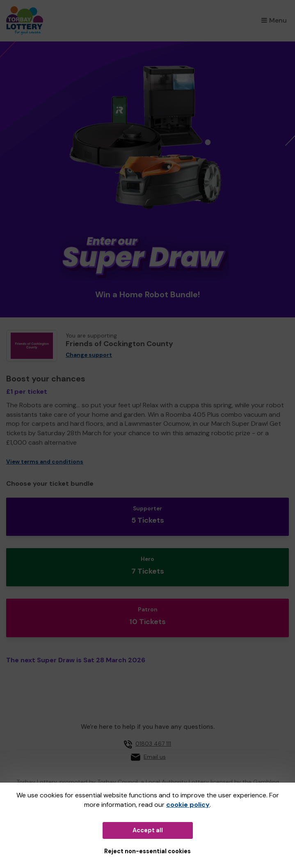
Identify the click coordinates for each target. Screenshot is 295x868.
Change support (89, 355)
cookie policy (188, 805)
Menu (274, 20)
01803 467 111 (153, 744)
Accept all (148, 830)
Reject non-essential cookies (147, 851)
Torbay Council (118, 782)
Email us (155, 757)
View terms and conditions (45, 462)
